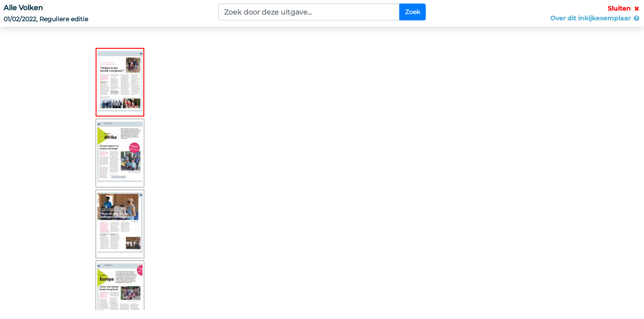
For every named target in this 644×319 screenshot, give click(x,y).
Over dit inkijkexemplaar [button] (595, 18)
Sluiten (624, 8)
